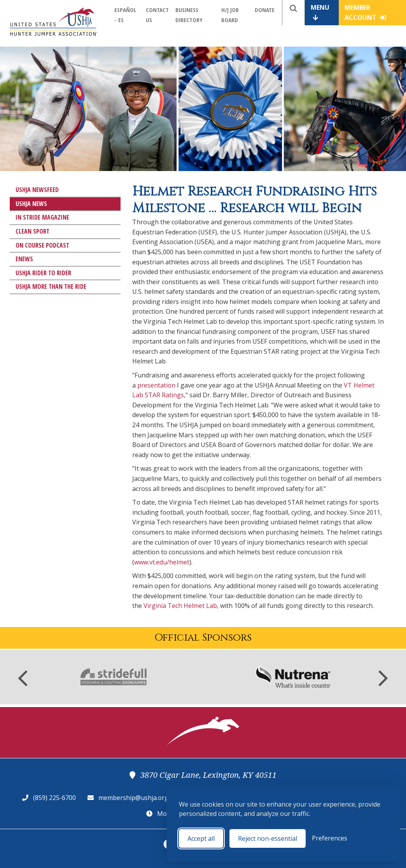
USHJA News (31, 204)
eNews (24, 259)
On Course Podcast (42, 245)
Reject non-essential (268, 838)
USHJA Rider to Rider (43, 273)
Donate (265, 10)
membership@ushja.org (133, 798)
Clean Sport (32, 231)
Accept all (201, 838)
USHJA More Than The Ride (51, 286)
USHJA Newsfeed (37, 190)
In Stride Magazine (42, 217)
